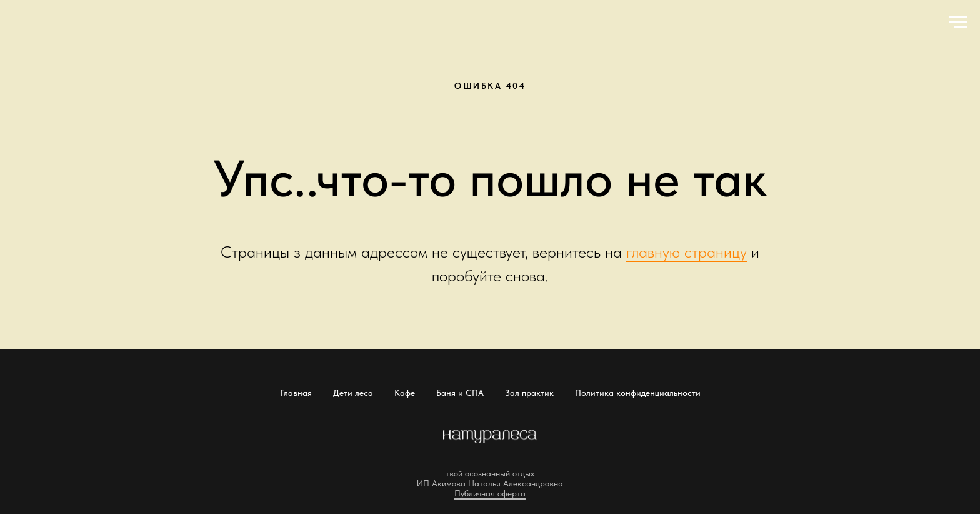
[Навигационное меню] (958, 22)
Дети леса (353, 393)
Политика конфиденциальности (638, 393)
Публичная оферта (490, 493)
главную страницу (687, 252)
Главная (296, 393)
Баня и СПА (460, 393)
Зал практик (529, 393)
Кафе (405, 393)
